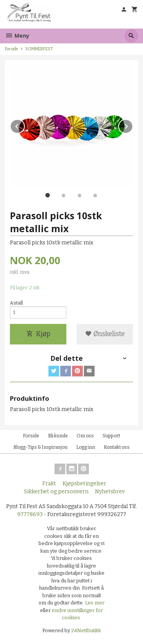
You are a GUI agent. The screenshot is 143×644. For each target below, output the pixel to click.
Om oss (85, 436)
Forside (11, 49)
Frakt (49, 484)
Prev (24, 125)
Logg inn (86, 447)
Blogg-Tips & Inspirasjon (40, 447)
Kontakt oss (117, 447)
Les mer (95, 603)
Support (111, 436)
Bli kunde (58, 436)
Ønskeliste (105, 334)
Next (133, 125)
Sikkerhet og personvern (56, 492)
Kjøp (38, 334)
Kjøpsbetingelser (84, 484)
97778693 (30, 514)
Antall (16, 303)
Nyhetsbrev (110, 492)
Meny (17, 36)
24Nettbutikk (86, 630)
